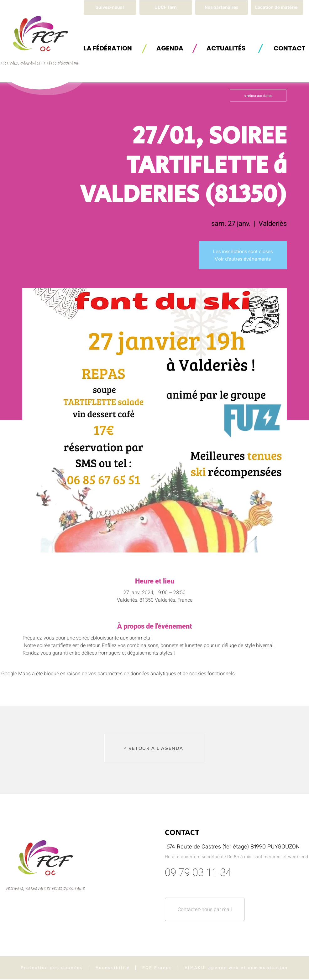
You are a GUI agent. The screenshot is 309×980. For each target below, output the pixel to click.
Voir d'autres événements (243, 259)
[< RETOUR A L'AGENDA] (154, 748)
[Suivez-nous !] (110, 8)
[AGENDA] (170, 48)
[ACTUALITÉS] (226, 48)
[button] (277, 8)
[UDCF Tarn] (166, 8)
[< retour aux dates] (258, 96)
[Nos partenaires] (222, 8)
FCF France (157, 968)
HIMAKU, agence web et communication (236, 968)
